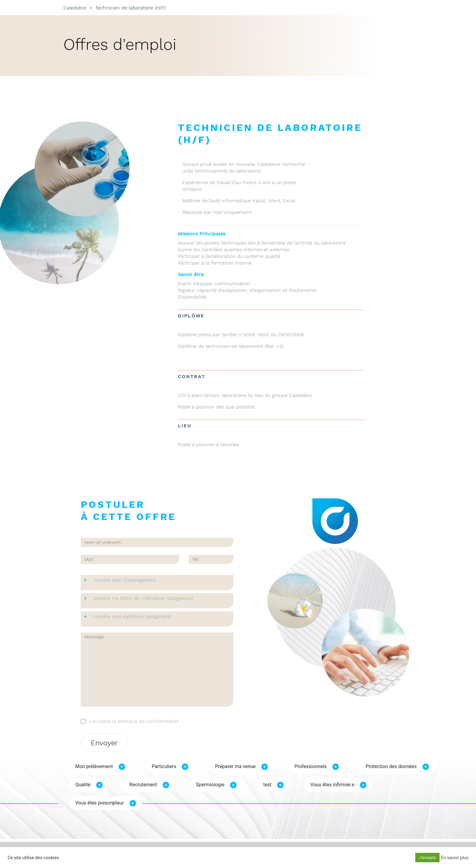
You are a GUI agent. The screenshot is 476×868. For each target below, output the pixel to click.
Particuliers (164, 766)
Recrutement (143, 785)
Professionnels (311, 766)
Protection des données (391, 766)
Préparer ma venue (235, 766)
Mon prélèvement (94, 766)
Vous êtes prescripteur (100, 803)
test (267, 785)
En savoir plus (455, 858)
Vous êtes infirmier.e (332, 785)
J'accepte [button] (427, 858)
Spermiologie (210, 785)
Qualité (83, 785)
